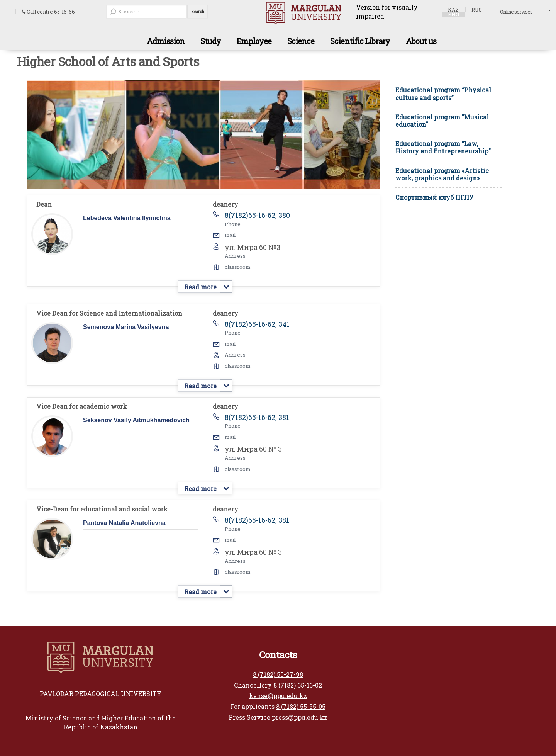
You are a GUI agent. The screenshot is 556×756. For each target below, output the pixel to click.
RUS (477, 10)
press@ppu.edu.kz (300, 717)
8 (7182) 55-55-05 (301, 706)
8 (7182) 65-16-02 (298, 685)
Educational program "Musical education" (442, 121)
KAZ (453, 10)
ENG (453, 14)
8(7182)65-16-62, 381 (257, 417)
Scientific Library (360, 41)
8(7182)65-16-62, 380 (257, 215)
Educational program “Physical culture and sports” (443, 93)
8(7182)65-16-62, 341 (257, 324)
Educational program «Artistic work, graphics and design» (442, 174)
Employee (254, 41)
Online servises (516, 12)
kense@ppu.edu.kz (278, 696)
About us (421, 41)
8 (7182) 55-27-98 (278, 674)
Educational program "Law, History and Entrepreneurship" (443, 147)
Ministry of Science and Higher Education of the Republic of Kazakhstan (101, 722)
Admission (166, 41)
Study (211, 41)
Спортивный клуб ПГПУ (435, 197)
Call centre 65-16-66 (48, 12)
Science (301, 41)
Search (197, 12)
